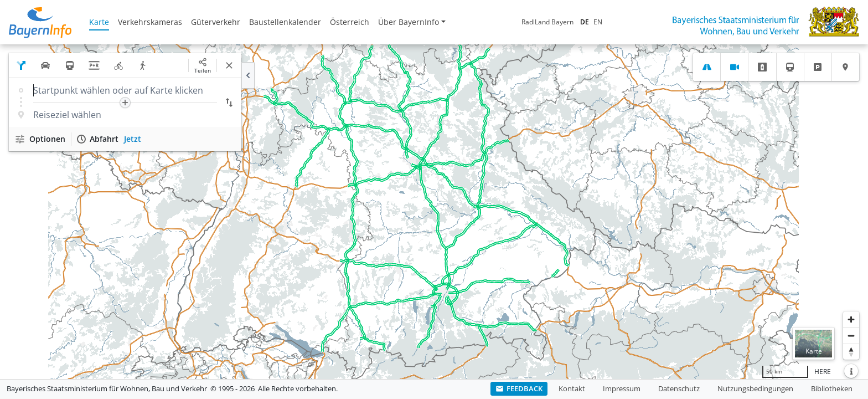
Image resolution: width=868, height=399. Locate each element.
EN (598, 22)
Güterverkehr (216, 22)
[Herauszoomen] (851, 336)
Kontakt (572, 388)
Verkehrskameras (150, 22)
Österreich (350, 22)
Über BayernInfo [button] (409, 22)
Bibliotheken (832, 388)
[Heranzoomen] (851, 319)
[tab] (707, 67)
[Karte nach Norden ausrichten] (851, 352)
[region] (434, 212)
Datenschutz (679, 388)
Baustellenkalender (285, 22)
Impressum (622, 388)
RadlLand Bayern (547, 22)
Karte (99, 22)
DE (585, 22)
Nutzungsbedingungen (755, 388)
